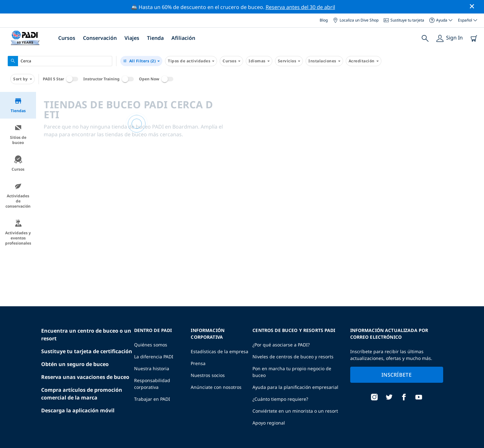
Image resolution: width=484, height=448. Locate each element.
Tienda (155, 38)
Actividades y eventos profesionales (18, 233)
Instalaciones (324, 61)
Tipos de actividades (191, 61)
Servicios (289, 61)
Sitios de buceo (18, 134)
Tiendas (18, 105)
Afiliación (183, 38)
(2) (141, 61)
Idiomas (259, 61)
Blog (324, 20)
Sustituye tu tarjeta (404, 20)
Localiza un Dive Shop (356, 20)
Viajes (132, 38)
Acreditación (364, 61)
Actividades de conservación (18, 196)
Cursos (67, 38)
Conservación (100, 38)
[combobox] (60, 61)
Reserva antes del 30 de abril (300, 7)
